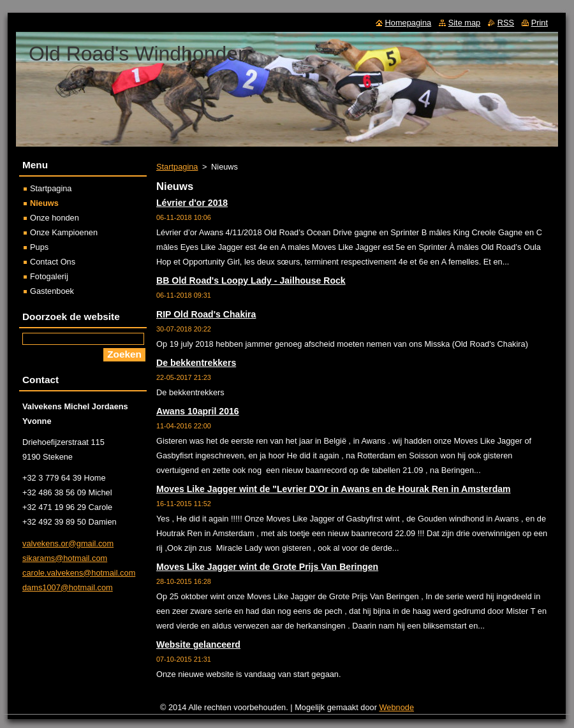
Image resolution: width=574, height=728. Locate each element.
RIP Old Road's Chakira (206, 314)
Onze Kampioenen (64, 232)
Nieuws (44, 203)
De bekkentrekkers (196, 363)
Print (540, 23)
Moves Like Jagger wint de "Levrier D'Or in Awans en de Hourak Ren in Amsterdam (334, 489)
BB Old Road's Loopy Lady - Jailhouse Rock (251, 280)
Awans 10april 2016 (198, 411)
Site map (465, 23)
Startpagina (177, 167)
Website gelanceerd (198, 644)
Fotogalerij (49, 276)
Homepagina (408, 23)
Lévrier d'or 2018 (192, 203)
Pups (39, 247)
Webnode (397, 707)
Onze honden (55, 218)
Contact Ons (53, 262)
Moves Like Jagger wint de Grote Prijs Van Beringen (267, 567)
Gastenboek (52, 291)
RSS (506, 23)
